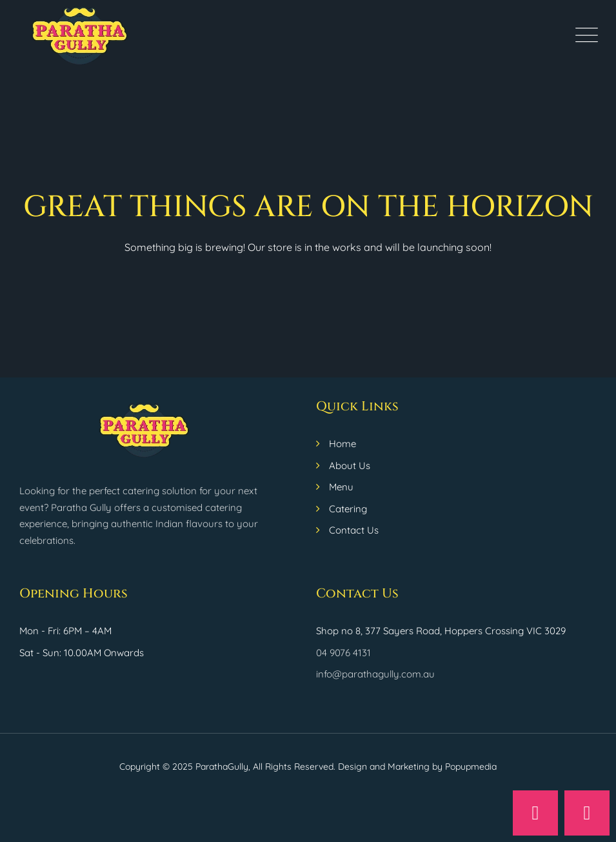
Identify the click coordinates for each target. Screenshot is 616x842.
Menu (341, 487)
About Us (350, 466)
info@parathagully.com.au (375, 674)
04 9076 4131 (343, 653)
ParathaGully (222, 767)
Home (343, 444)
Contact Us (354, 530)
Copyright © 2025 (157, 767)
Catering (348, 509)
